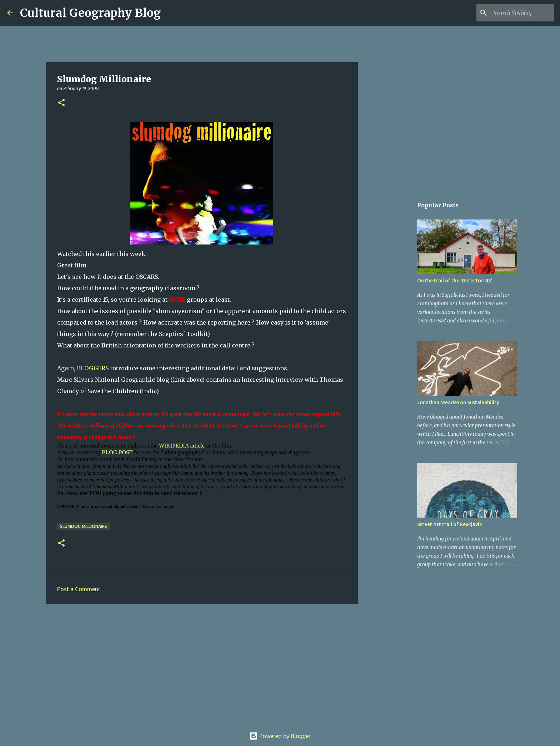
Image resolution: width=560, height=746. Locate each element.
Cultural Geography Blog (90, 13)
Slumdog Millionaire (84, 526)
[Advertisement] (202, 665)
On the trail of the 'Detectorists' (455, 281)
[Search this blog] (517, 13)
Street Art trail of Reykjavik (450, 524)
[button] (61, 103)
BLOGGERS (93, 368)
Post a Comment (79, 589)
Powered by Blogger (280, 736)
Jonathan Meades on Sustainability (458, 402)
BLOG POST (117, 452)
